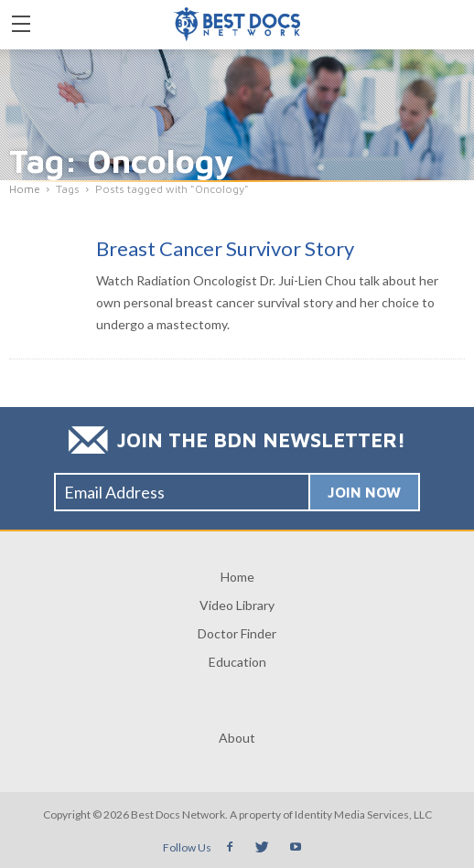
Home (237, 577)
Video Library (237, 605)
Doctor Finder (237, 633)
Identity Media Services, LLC (363, 814)
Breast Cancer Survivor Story (225, 248)
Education (237, 662)
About (237, 738)
